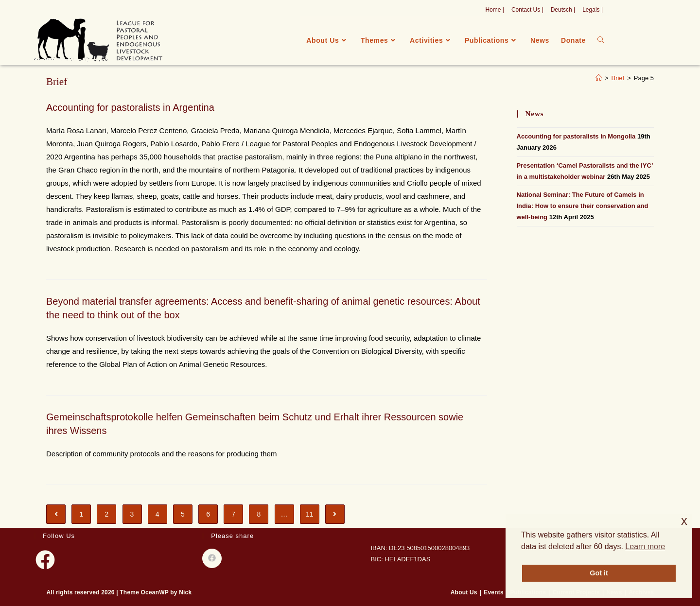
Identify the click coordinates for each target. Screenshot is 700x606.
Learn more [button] (645, 546)
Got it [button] (599, 573)
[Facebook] (45, 560)
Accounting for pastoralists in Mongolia (576, 136)
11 (310, 514)
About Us (464, 592)
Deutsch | (563, 10)
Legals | (593, 10)
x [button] (684, 521)
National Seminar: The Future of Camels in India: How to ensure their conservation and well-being (583, 206)
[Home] (599, 78)
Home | (494, 10)
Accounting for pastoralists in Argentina (130, 107)
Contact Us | (527, 10)
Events (494, 592)
